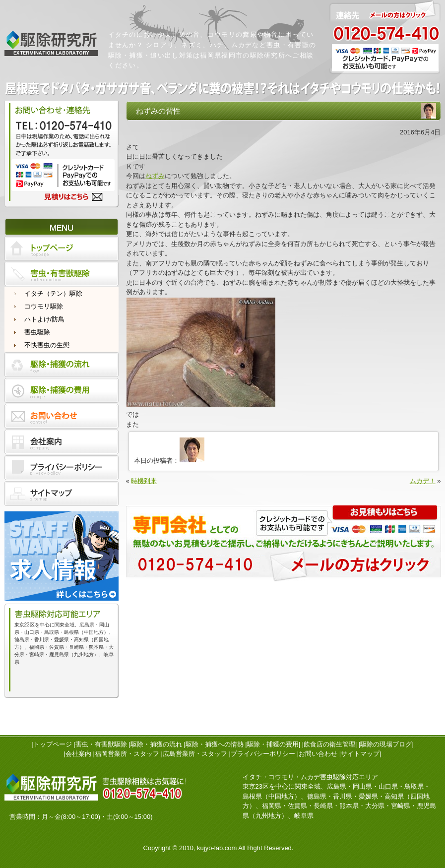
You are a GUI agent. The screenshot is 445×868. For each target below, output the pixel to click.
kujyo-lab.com (217, 848)
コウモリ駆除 (44, 306)
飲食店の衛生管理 (329, 744)
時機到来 (144, 481)
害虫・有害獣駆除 (101, 744)
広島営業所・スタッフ (195, 754)
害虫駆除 (37, 332)
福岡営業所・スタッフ (127, 754)
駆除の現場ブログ (386, 744)
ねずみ (155, 176)
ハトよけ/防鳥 (45, 319)
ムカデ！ (423, 481)
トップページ (53, 744)
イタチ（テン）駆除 (53, 293)
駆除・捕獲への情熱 (215, 744)
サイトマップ (360, 754)
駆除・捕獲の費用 (273, 744)
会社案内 (78, 754)
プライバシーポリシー (263, 754)
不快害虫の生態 (47, 345)
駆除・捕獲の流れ (156, 744)
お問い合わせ (318, 754)
